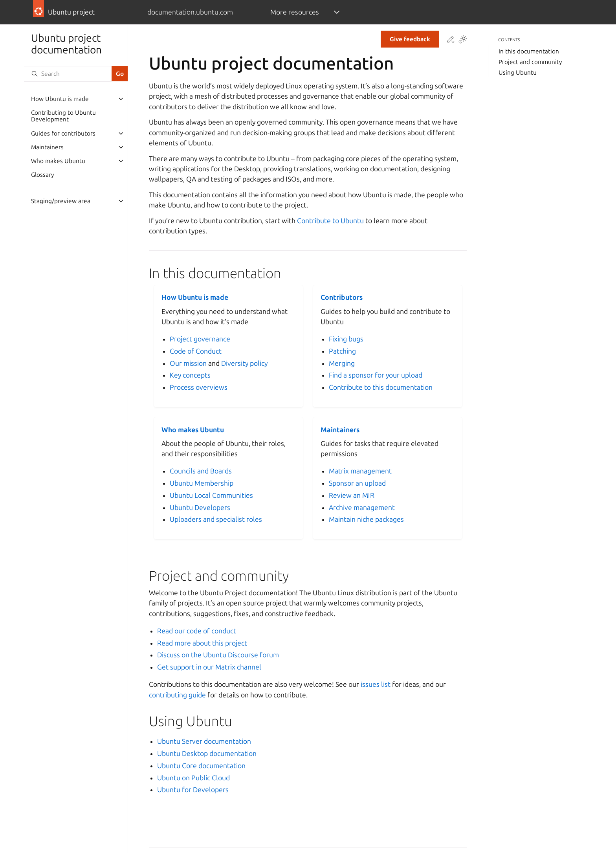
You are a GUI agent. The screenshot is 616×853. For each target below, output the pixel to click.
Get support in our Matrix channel (209, 667)
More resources (295, 12)
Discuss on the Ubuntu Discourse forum (218, 655)
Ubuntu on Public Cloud (193, 778)
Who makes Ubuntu (58, 161)
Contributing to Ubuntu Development (63, 116)
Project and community (530, 62)
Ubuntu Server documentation (204, 741)
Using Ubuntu (518, 72)
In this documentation (529, 51)
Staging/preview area (61, 201)
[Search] (68, 74)
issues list (376, 684)
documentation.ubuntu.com (190, 12)
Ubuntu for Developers (193, 790)
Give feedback (410, 39)
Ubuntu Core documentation (201, 766)
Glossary (42, 175)
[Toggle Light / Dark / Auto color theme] (463, 40)
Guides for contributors (63, 133)
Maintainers (47, 147)
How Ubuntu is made (60, 99)
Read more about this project (202, 643)
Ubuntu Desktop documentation (207, 753)
